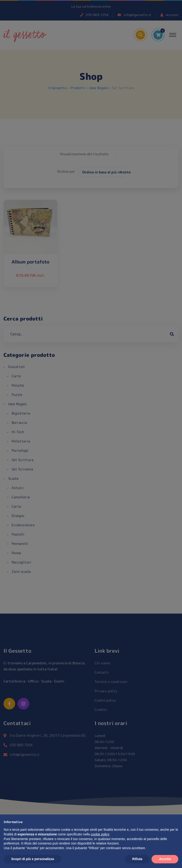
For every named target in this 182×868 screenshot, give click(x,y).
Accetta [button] (165, 859)
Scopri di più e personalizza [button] (33, 859)
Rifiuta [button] (137, 859)
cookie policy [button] (100, 834)
